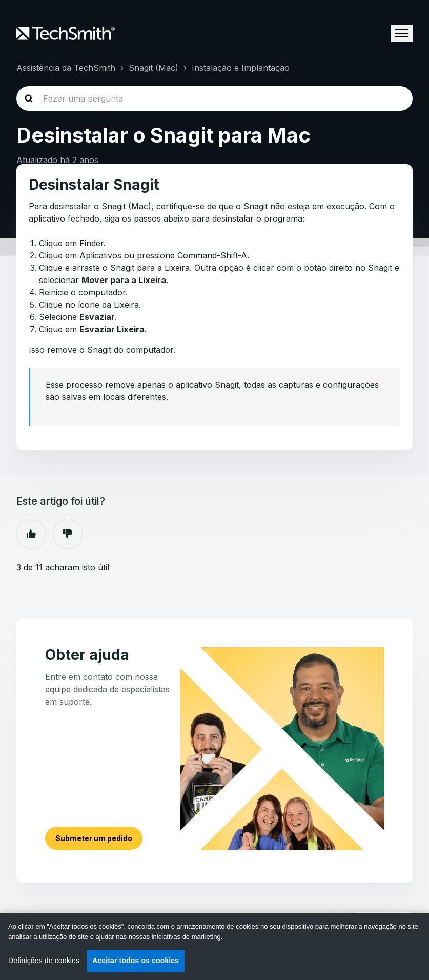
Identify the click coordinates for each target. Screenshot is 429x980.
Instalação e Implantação (241, 68)
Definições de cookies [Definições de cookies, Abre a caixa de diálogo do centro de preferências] (44, 961)
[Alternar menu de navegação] (402, 33)
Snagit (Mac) (154, 68)
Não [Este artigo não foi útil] (68, 534)
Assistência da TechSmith (66, 68)
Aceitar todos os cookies (136, 961)
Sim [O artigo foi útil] (31, 534)
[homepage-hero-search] (214, 98)
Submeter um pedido (94, 838)
